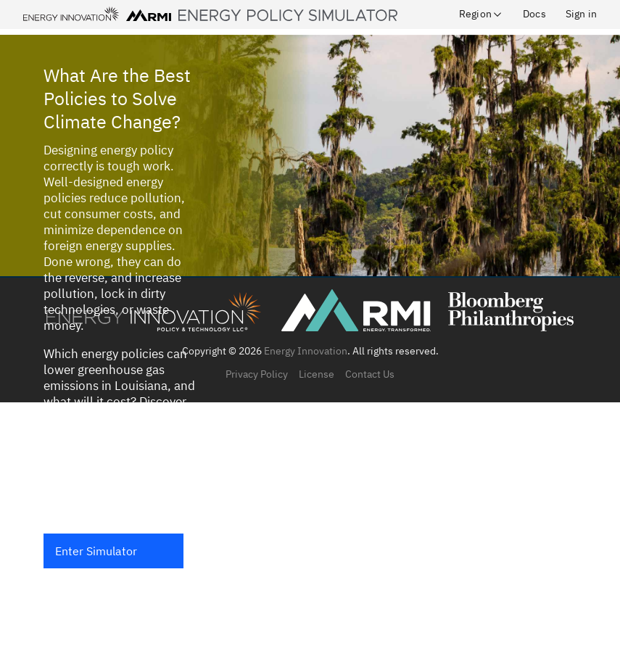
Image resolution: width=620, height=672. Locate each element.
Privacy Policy (257, 374)
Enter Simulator (96, 551)
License (317, 374)
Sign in (581, 14)
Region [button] (481, 14)
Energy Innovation (306, 351)
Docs (534, 14)
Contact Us (370, 374)
